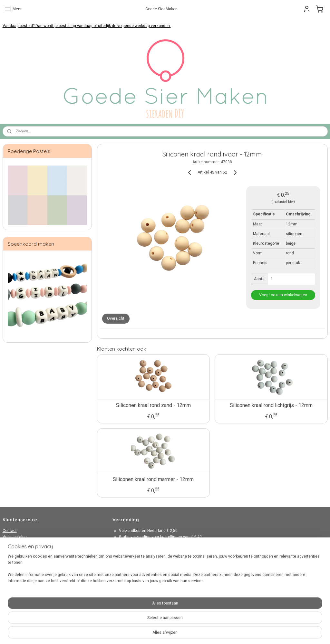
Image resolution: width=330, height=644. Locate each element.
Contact (10, 531)
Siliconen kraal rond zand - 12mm (153, 405)
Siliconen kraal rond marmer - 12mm (153, 479)
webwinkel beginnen (182, 632)
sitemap (146, 632)
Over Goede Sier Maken (23, 561)
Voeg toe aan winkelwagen (283, 295)
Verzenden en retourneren (26, 543)
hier (211, 555)
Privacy (9, 555)
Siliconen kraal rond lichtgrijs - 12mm (271, 405)
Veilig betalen (15, 537)
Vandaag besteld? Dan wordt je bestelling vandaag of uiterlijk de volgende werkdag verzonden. (87, 26)
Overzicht (116, 318)
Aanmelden (128, 602)
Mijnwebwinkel (236, 632)
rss (159, 632)
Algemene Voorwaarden (24, 549)
